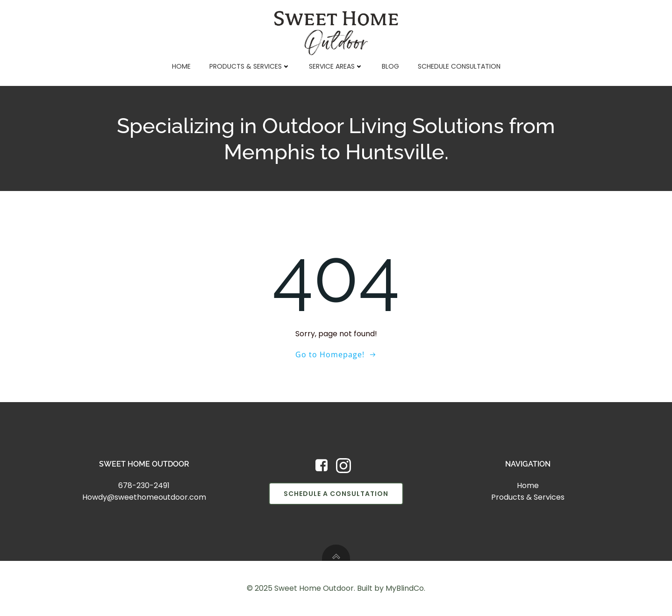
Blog (390, 66)
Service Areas (336, 66)
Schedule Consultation (459, 66)
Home (181, 66)
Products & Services (250, 66)
